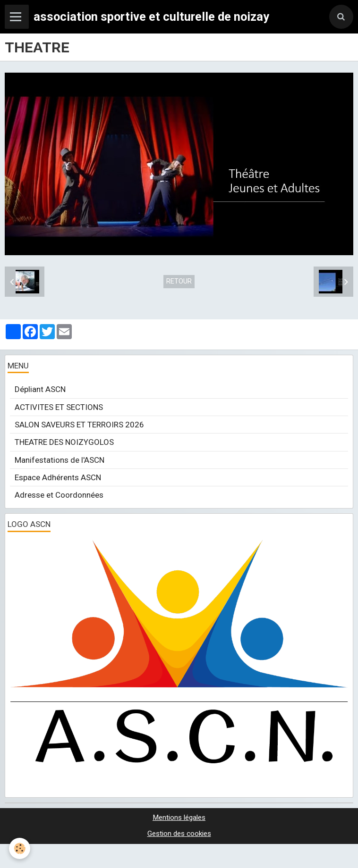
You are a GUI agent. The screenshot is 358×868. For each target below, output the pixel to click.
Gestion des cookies (179, 834)
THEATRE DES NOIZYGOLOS (64, 442)
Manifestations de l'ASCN (60, 460)
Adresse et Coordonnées (59, 495)
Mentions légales (179, 818)
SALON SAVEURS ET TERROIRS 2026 (79, 425)
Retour (179, 281)
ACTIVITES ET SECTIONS (59, 407)
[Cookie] (20, 848)
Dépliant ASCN (40, 389)
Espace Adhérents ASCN (58, 477)
